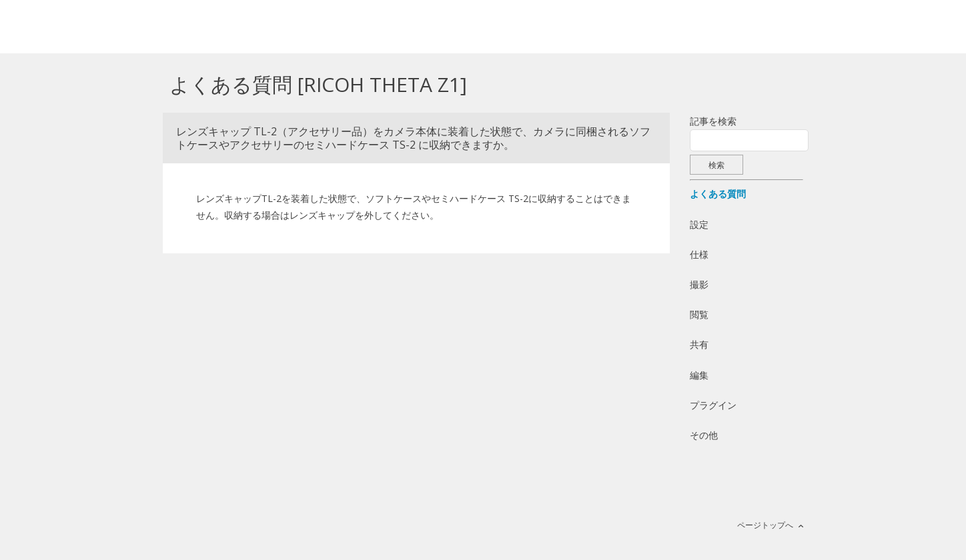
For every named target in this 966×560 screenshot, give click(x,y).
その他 (704, 435)
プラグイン (713, 405)
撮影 (699, 284)
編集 (699, 375)
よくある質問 (718, 194)
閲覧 (699, 314)
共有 (699, 344)
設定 (699, 224)
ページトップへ (765, 525)
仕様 (699, 254)
